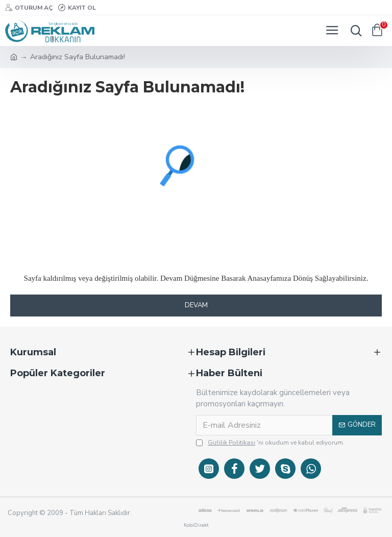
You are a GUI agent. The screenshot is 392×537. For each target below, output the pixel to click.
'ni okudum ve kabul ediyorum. (270, 443)
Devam (196, 305)
